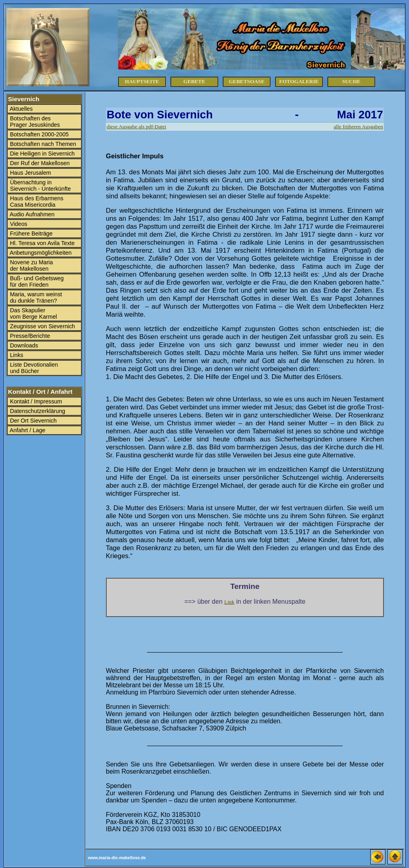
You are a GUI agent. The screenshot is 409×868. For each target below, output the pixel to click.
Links (16, 355)
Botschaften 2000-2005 (39, 134)
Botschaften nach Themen (42, 144)
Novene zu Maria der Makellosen (31, 265)
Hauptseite (142, 81)
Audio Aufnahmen (31, 214)
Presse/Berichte (29, 336)
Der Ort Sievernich (33, 421)
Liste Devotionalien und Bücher (33, 368)
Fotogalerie (299, 81)
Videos (18, 224)
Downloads (23, 345)
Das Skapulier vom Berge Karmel (33, 313)
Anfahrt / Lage (27, 430)
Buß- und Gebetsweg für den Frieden (36, 281)
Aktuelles (21, 109)
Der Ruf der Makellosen (39, 163)
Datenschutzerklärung (37, 411)
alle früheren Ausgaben (358, 127)
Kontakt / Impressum (35, 401)
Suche (351, 81)
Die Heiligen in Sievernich (42, 154)
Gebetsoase (247, 81)
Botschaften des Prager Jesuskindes (34, 122)
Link (229, 602)
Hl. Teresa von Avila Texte (42, 243)
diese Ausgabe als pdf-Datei (136, 127)
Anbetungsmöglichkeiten (40, 253)
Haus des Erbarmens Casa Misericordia (36, 202)
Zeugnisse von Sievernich (42, 326)
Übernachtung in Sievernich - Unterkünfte (40, 186)
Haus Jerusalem (30, 173)
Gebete (194, 81)
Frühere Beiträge (31, 233)
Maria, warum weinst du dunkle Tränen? (35, 297)
